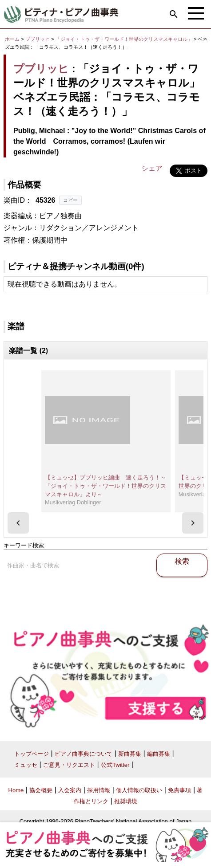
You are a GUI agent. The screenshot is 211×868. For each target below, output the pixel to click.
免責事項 (179, 790)
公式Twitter (115, 765)
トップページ (32, 754)
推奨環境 (126, 801)
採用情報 (99, 790)
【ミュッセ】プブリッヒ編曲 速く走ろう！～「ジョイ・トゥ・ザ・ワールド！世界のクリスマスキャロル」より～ (105, 486)
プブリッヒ (38, 39)
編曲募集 (159, 754)
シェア (152, 168)
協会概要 (41, 790)
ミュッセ (26, 765)
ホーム (12, 39)
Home (16, 790)
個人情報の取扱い (139, 790)
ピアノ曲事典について (84, 754)
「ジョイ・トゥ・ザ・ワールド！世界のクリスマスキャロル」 (125, 39)
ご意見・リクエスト (69, 765)
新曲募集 (130, 754)
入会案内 (70, 790)
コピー (70, 200)
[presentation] (18, 523)
